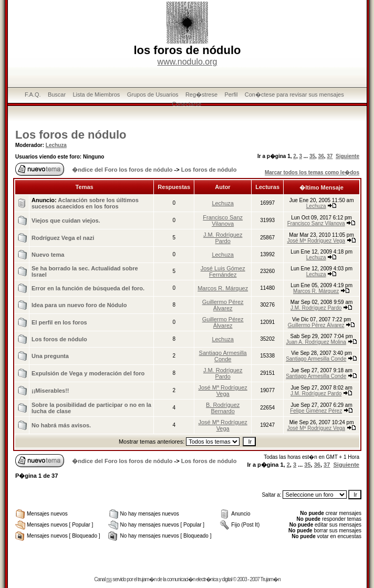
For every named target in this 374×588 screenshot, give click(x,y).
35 (312, 156)
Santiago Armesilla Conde (223, 356)
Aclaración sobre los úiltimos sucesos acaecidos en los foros (85, 203)
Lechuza (56, 145)
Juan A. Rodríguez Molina (316, 342)
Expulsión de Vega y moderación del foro (88, 373)
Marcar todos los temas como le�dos (312, 172)
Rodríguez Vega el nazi (63, 238)
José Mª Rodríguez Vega (316, 241)
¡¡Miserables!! (50, 391)
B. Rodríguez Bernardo (223, 408)
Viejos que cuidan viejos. (66, 220)
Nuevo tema (48, 255)
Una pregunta (50, 356)
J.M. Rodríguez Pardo (223, 238)
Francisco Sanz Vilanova (223, 220)
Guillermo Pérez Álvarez (223, 305)
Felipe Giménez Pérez (316, 411)
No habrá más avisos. (61, 425)
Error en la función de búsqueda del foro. (88, 288)
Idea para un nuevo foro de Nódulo (79, 305)
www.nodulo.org (188, 62)
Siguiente (347, 156)
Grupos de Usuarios (153, 94)
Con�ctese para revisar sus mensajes (294, 94)
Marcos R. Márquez (223, 288)
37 (330, 156)
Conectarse (186, 104)
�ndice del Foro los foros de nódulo (122, 170)
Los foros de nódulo (71, 135)
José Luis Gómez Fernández (223, 271)
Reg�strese (201, 94)
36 (321, 156)
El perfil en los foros (59, 322)
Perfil (231, 94)
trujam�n (147, 579)
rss (109, 579)
